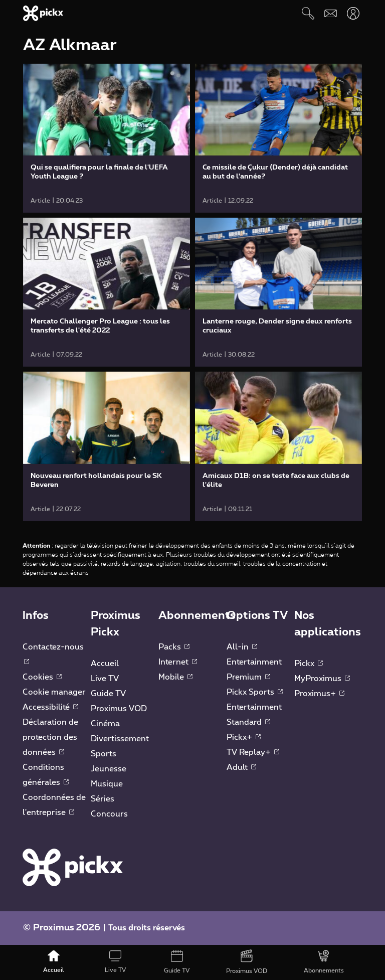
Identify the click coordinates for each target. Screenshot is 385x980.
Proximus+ (319, 694)
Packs (174, 647)
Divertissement (120, 739)
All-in (242, 647)
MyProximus (322, 679)
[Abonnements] (324, 962)
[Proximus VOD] (247, 962)
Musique (107, 784)
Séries (103, 799)
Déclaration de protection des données (50, 737)
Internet (178, 662)
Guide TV (108, 694)
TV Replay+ (253, 752)
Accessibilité (50, 707)
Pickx (309, 664)
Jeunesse (109, 769)
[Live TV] (115, 962)
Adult (241, 767)
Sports (104, 754)
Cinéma (105, 724)
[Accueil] (54, 962)
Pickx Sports (255, 692)
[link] (107, 138)
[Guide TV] (177, 962)
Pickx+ (244, 737)
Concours (109, 814)
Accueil (105, 664)
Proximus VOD (119, 709)
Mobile (175, 677)
